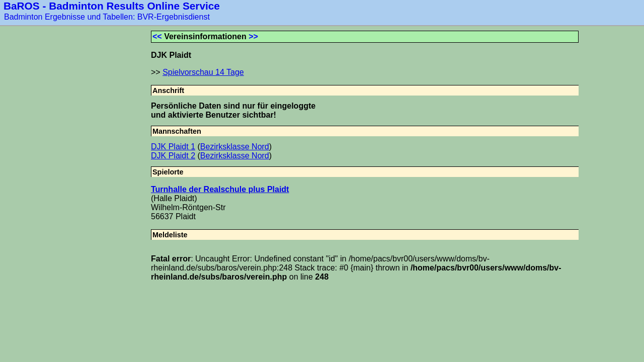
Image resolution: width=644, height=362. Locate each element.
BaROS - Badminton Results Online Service (112, 6)
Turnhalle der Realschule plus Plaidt (220, 189)
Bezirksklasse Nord (235, 147)
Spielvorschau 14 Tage (203, 72)
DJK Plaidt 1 (173, 147)
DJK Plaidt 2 (173, 156)
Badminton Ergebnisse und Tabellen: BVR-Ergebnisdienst (107, 17)
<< (157, 36)
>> (253, 36)
